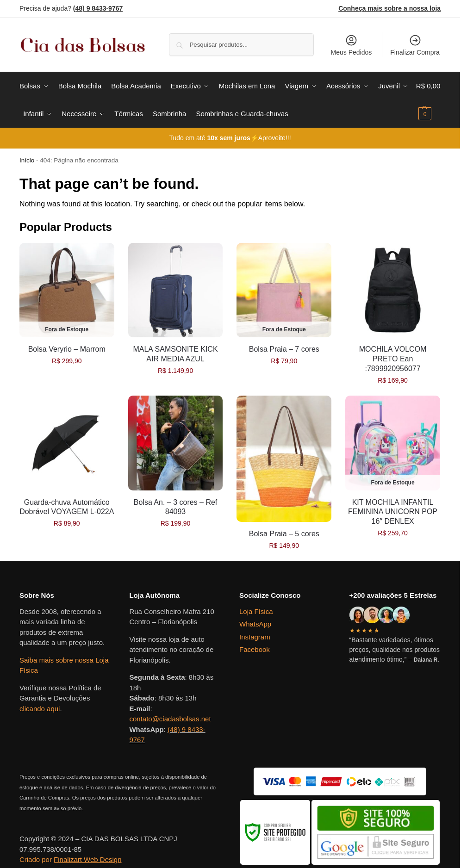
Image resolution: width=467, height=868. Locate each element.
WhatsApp (255, 624)
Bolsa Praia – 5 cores (284, 534)
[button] (428, 100)
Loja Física (256, 611)
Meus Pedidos (352, 45)
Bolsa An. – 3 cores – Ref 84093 (176, 507)
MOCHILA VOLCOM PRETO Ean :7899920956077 (393, 359)
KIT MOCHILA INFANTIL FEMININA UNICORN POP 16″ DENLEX (393, 512)
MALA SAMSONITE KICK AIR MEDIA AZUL (175, 354)
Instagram (255, 637)
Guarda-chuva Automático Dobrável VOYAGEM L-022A (67, 507)
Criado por (71, 859)
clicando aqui (40, 709)
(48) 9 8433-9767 (98, 8)
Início (27, 160)
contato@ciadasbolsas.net (170, 719)
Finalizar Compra (415, 45)
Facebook (255, 649)
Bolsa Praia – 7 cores (284, 349)
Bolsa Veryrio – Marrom (67, 349)
